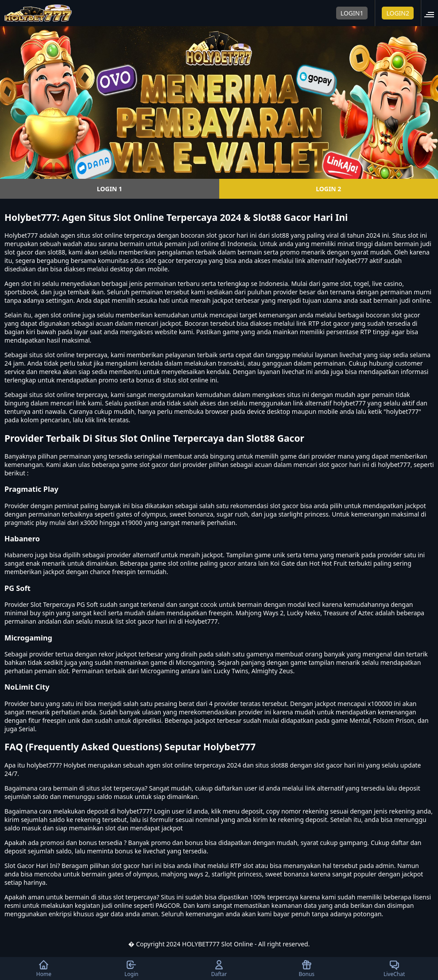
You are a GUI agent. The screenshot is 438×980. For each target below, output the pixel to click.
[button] (432, 13)
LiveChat (394, 968)
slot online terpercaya (76, 395)
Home (44, 968)
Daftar (219, 968)
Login (131, 968)
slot (27, 284)
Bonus (306, 968)
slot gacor (406, 315)
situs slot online (52, 355)
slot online (107, 235)
